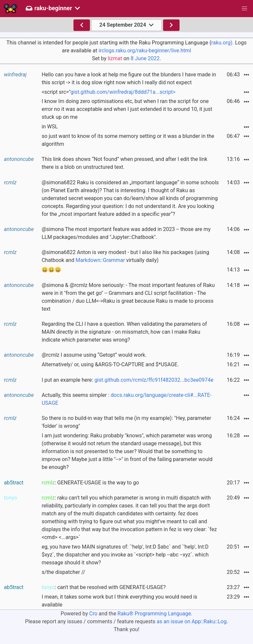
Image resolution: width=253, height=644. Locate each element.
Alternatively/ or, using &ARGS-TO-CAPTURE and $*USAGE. (110, 364)
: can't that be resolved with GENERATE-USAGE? (104, 587)
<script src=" (109, 92)
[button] (244, 9)
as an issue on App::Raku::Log (192, 621)
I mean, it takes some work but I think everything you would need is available (119, 601)
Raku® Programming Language (154, 614)
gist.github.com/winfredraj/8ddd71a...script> (123, 92)
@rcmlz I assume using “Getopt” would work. (94, 355)
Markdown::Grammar (100, 260)
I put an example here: (127, 380)
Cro (93, 614)
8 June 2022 (145, 58)
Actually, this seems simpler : (126, 399)
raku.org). (222, 43)
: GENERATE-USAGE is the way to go (90, 483)
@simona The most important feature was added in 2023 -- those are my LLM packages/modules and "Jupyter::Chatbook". (126, 233)
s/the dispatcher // (63, 572)
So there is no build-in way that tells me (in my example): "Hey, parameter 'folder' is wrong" (126, 422)
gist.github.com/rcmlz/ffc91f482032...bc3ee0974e (154, 380)
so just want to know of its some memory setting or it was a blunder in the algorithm (128, 140)
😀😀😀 (51, 270)
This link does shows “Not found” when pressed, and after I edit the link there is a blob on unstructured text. (124, 163)
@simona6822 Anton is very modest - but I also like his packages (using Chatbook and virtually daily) (125, 256)
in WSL (50, 127)
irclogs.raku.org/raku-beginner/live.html (145, 51)
